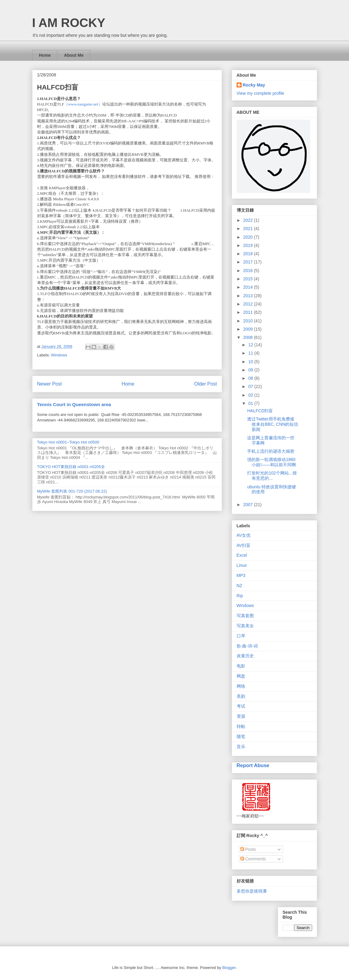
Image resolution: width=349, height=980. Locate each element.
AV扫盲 (244, 545)
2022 (248, 220)
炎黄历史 (245, 656)
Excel (242, 555)
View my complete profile (260, 93)
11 (251, 353)
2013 (248, 296)
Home (45, 55)
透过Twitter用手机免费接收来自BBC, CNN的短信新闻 (273, 424)
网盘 (241, 676)
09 (251, 370)
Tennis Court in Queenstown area (74, 404)
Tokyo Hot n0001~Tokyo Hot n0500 (68, 442)
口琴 (241, 636)
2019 (248, 245)
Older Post (206, 384)
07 (251, 386)
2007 (248, 505)
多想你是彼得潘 (252, 891)
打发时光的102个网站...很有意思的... (272, 476)
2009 (248, 329)
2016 (248, 271)
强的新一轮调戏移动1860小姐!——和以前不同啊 (271, 462)
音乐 (241, 747)
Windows (59, 355)
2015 (248, 279)
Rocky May (254, 85)
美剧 (241, 696)
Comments (253, 859)
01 (251, 403)
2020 (248, 237)
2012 (248, 304)
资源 (241, 716)
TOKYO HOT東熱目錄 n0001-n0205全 (71, 467)
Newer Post (50, 384)
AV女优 (244, 535)
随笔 (241, 736)
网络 (241, 686)
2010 (248, 321)
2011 (248, 312)
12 (251, 345)
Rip (240, 596)
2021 (248, 229)
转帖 (241, 726)
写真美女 (245, 626)
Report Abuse (253, 765)
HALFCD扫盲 (260, 411)
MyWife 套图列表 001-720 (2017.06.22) (72, 491)
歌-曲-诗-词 (247, 646)
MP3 (241, 575)
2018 (248, 254)
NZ (240, 586)
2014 (248, 287)
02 (251, 395)
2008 (248, 337)
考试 (241, 706)
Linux (242, 565)
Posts (248, 849)
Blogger (229, 968)
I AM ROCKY (69, 23)
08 (251, 378)
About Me (74, 55)
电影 (241, 666)
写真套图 (245, 616)
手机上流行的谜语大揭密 (271, 451)
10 (251, 362)
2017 (248, 262)
